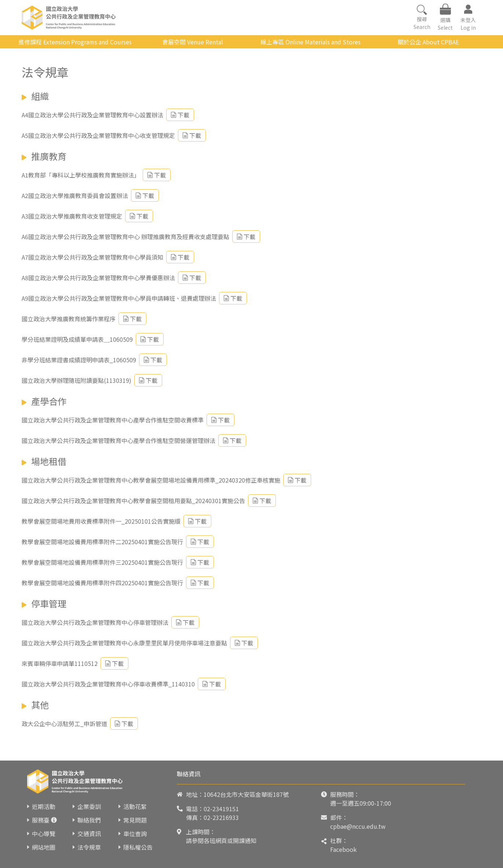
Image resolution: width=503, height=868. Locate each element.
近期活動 (44, 806)
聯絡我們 (89, 820)
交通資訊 (89, 834)
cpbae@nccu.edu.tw (358, 826)
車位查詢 (135, 834)
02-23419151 (221, 809)
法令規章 (89, 847)
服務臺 (41, 820)
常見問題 (135, 820)
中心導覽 (44, 834)
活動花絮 (135, 806)
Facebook (343, 849)
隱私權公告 (138, 847)
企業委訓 (89, 806)
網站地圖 (44, 847)
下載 (180, 115)
